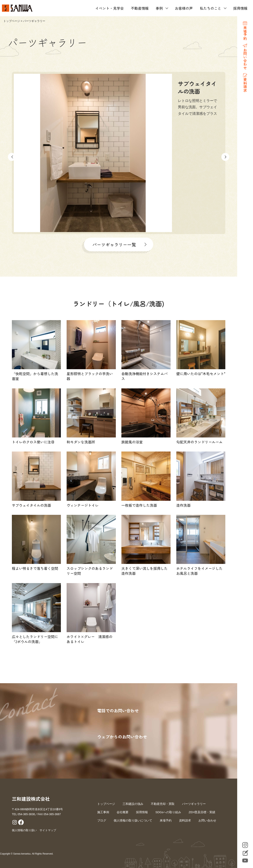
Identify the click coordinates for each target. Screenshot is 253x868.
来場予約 (166, 820)
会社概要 (123, 812)
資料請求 (185, 820)
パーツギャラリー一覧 (114, 244)
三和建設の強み (133, 804)
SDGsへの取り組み (168, 812)
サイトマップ (48, 830)
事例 (159, 8)
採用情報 (240, 8)
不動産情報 (140, 8)
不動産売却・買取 (163, 804)
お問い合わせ (207, 820)
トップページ (12, 21)
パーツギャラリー (194, 804)
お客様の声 (184, 8)
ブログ (102, 820)
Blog (245, 853)
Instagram (245, 845)
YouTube (245, 860)
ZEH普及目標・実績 (202, 812)
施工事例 (103, 812)
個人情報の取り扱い (24, 830)
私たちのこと (211, 8)
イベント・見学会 (110, 8)
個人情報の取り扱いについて (133, 820)
